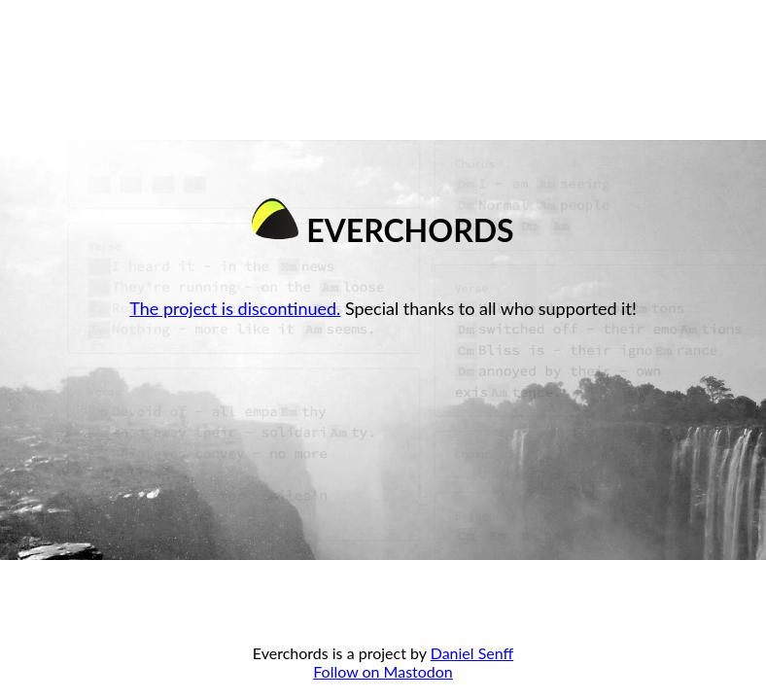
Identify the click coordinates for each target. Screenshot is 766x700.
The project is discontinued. (235, 308)
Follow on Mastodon (383, 671)
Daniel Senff (472, 653)
